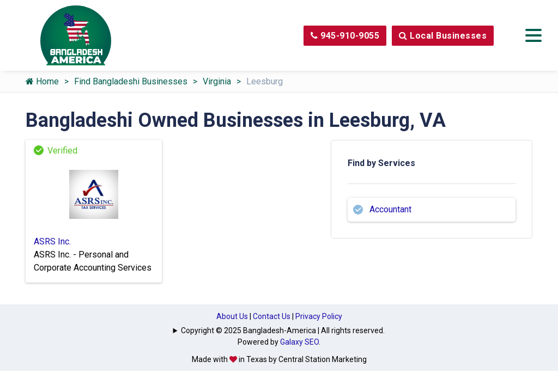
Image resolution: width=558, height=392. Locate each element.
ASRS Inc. (52, 241)
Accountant (390, 209)
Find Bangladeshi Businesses (131, 81)
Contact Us (272, 316)
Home (42, 81)
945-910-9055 (345, 36)
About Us (232, 316)
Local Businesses (443, 36)
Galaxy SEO (299, 342)
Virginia (217, 81)
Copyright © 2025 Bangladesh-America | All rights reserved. (283, 330)
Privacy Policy (319, 316)
